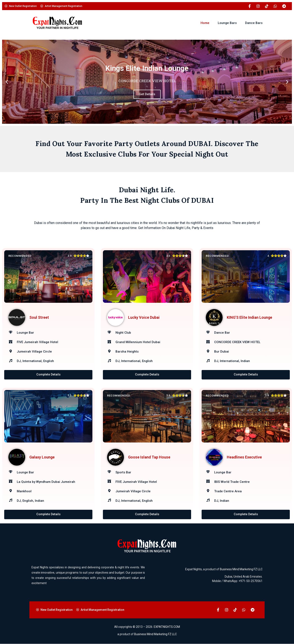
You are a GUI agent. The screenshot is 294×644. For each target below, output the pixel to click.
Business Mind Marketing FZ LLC (241, 569)
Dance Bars (254, 23)
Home (205, 23)
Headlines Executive (244, 457)
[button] (7, 82)
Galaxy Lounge (42, 457)
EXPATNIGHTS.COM (167, 627)
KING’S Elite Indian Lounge (249, 317)
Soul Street (39, 317)
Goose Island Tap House (149, 457)
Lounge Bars (227, 23)
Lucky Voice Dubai (144, 317)
